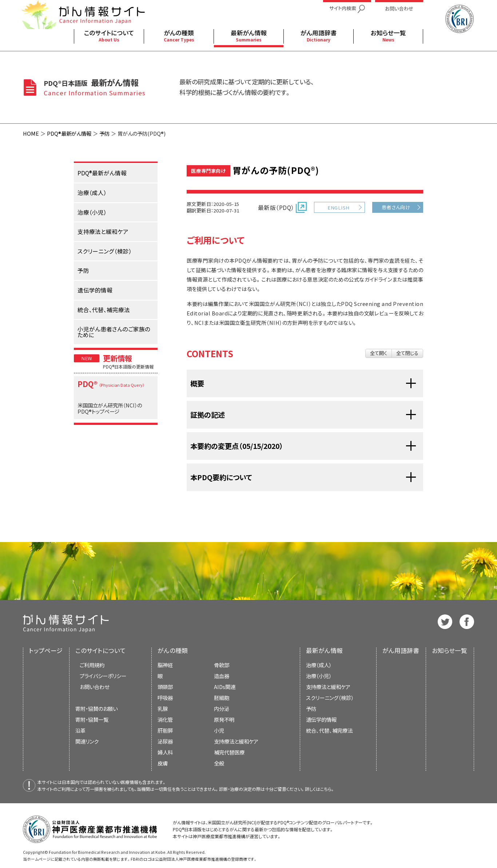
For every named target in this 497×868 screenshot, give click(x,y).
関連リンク (87, 741)
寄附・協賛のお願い (96, 708)
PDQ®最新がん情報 (69, 133)
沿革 (80, 730)
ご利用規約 (92, 665)
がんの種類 (173, 650)
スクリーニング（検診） (330, 698)
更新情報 (118, 358)
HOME (31, 133)
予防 (104, 133)
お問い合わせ (94, 687)
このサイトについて (101, 650)
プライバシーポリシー (103, 676)
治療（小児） (319, 676)
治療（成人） (319, 665)
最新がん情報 (324, 650)
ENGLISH (338, 208)
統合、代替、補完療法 (329, 730)
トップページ (46, 650)
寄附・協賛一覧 (92, 719)
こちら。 (327, 789)
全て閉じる (407, 353)
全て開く (379, 353)
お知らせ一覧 (450, 650)
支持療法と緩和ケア (328, 687)
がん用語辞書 (401, 650)
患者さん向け (396, 207)
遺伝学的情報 (321, 719)
